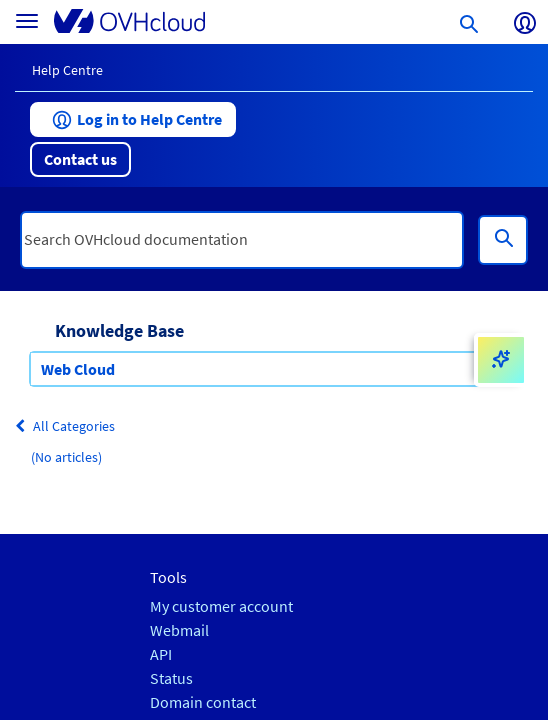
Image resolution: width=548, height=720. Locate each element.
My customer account (221, 606)
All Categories (65, 426)
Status (171, 678)
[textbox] (242, 240)
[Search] (503, 240)
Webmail (179, 630)
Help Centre (67, 70)
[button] (133, 119)
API (161, 654)
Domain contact (203, 702)
